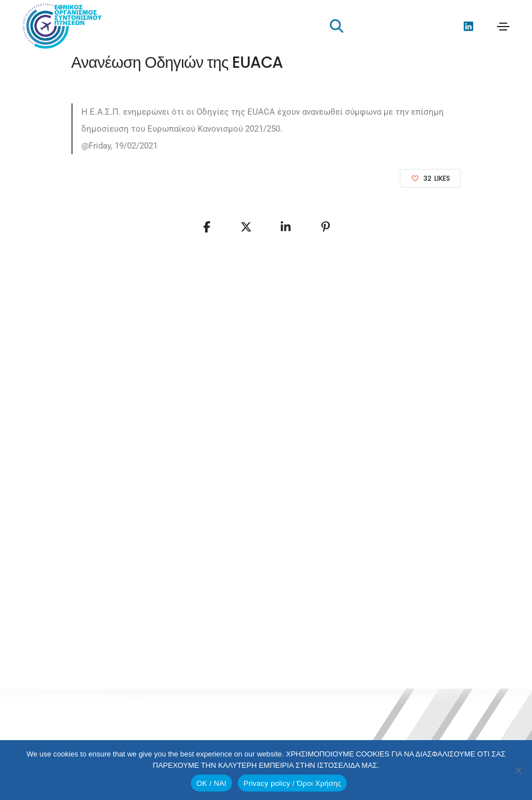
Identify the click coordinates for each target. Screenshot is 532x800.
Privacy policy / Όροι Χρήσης (292, 783)
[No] (518, 770)
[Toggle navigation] (503, 27)
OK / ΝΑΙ (212, 783)
